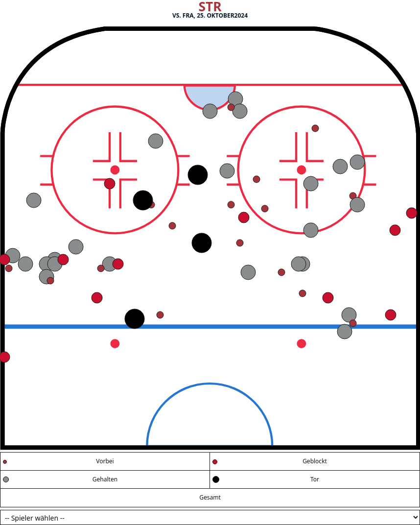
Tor (315, 479)
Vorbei (105, 461)
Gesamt (210, 497)
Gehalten (105, 479)
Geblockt (315, 461)
